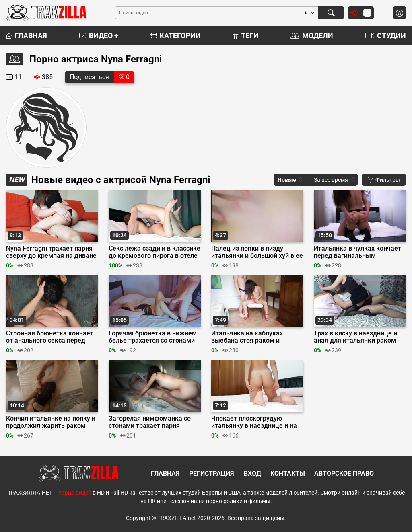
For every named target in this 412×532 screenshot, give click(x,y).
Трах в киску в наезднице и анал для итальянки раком (355, 337)
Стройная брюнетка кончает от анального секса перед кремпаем (50, 337)
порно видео (75, 493)
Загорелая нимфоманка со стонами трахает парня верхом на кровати (150, 422)
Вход (252, 473)
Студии (386, 36)
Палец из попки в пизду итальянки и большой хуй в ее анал (257, 252)
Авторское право (344, 473)
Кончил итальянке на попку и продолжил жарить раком (51, 422)
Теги (246, 36)
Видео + (99, 36)
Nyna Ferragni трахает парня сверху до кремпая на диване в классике (51, 252)
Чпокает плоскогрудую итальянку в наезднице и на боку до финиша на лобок (254, 422)
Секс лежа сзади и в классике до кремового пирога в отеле (154, 252)
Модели (312, 36)
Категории (175, 36)
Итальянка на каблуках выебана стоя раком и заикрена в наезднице (247, 337)
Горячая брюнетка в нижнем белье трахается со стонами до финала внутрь (153, 337)
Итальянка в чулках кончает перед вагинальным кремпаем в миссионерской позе (357, 252)
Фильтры (384, 180)
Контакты (288, 473)
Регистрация (212, 473)
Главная (27, 36)
